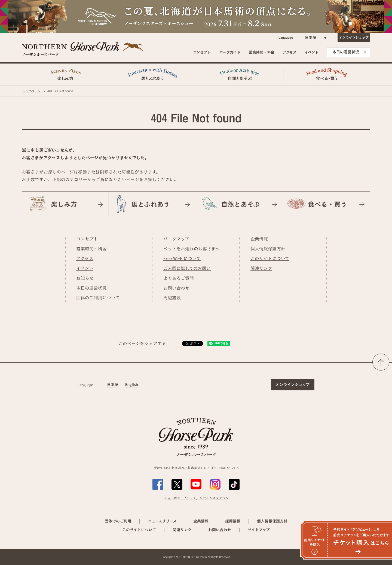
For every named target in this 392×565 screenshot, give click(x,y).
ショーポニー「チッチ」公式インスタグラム (196, 498)
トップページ (31, 91)
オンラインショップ (354, 37)
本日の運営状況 (346, 52)
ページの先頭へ (381, 362)
